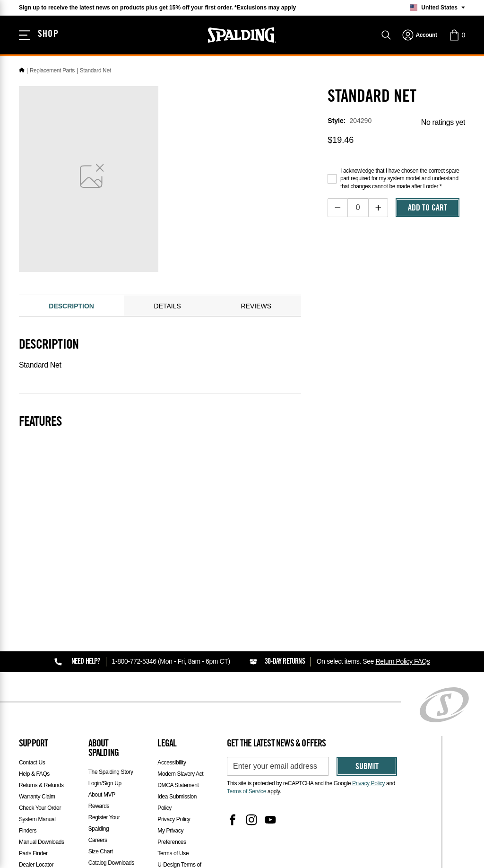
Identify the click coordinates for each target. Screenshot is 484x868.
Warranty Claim (37, 797)
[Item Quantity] (358, 208)
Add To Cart (428, 209)
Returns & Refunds (41, 785)
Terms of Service (246, 791)
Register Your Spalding (104, 823)
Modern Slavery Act (180, 774)
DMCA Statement (178, 785)
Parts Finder (33, 853)
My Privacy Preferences (172, 836)
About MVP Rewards (102, 800)
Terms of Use (173, 853)
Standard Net (95, 70)
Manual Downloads (42, 842)
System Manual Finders (37, 825)
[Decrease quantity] (338, 208)
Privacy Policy (174, 819)
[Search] (386, 35)
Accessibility (172, 763)
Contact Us (32, 763)
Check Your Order (40, 808)
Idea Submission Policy (177, 802)
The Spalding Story (111, 772)
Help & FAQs (34, 774)
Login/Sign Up (105, 783)
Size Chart (101, 851)
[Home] (22, 70)
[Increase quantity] (378, 208)
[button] (457, 35)
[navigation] (419, 35)
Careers (98, 840)
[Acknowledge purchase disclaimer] (332, 179)
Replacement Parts (52, 70)
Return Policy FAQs (402, 661)
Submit (367, 767)
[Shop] (39, 35)
